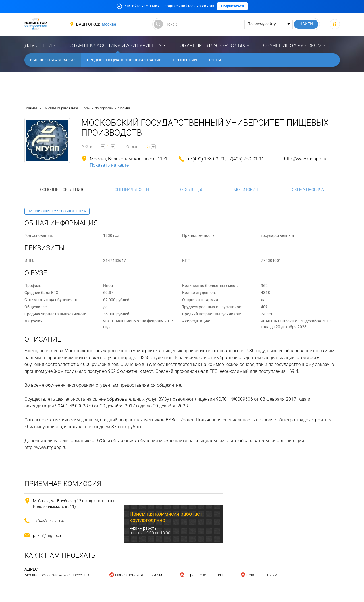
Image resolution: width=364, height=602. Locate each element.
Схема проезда (308, 189)
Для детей (38, 45)
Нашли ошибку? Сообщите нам (57, 211)
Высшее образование (53, 60)
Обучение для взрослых (212, 45)
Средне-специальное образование (124, 60)
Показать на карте (109, 165)
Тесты (215, 60)
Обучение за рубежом (293, 45)
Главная (31, 108)
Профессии (185, 60)
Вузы (86, 108)
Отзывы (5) (191, 189)
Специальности (132, 189)
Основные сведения (62, 189)
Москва (109, 24)
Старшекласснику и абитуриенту (116, 45)
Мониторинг (247, 189)
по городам (104, 108)
